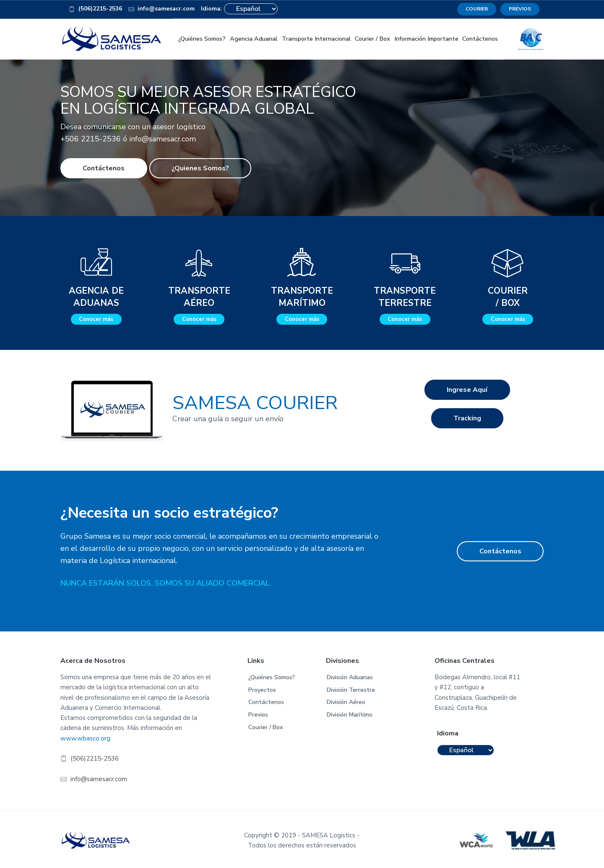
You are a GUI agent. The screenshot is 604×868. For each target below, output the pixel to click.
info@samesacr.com (162, 10)
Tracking (467, 424)
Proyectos (262, 688)
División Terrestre (351, 688)
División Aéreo (346, 701)
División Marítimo (350, 713)
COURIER (477, 9)
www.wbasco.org (85, 737)
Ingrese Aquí (467, 392)
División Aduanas (350, 676)
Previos (258, 713)
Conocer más (96, 318)
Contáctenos (104, 167)
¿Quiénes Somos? (272, 676)
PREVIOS (520, 9)
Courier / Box (266, 726)
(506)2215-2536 (95, 10)
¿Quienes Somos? (200, 167)
